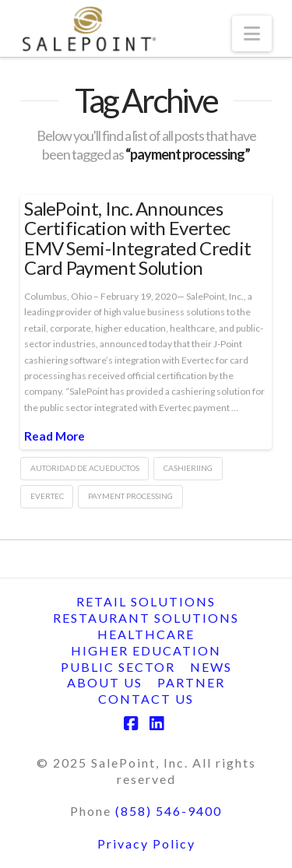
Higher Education (146, 650)
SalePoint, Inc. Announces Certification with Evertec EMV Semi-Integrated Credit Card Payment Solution (137, 238)
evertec (47, 496)
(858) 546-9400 (169, 811)
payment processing (130, 496)
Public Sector (118, 667)
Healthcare (146, 634)
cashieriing (188, 468)
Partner (191, 682)
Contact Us (146, 699)
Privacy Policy (146, 843)
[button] (252, 33)
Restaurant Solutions (146, 618)
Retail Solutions (146, 601)
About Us (105, 682)
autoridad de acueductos (85, 468)
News (211, 667)
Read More (55, 436)
